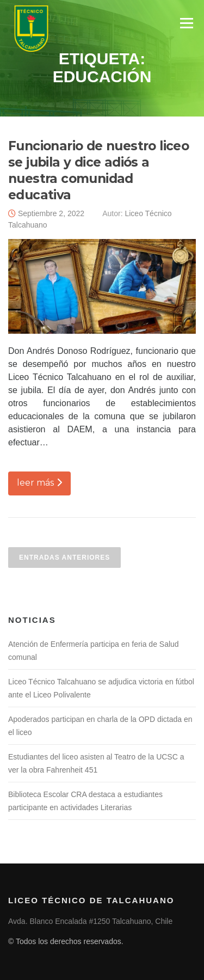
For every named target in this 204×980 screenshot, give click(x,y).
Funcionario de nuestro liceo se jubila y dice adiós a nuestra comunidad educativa (98, 170)
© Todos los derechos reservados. (66, 941)
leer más (39, 483)
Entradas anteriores (64, 558)
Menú (186, 23)
